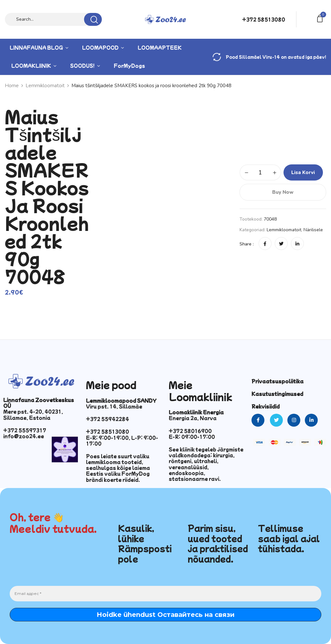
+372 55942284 (107, 419)
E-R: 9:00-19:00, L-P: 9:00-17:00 (122, 441)
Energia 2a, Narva (193, 418)
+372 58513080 (264, 19)
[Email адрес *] (165, 594)
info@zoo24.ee (24, 436)
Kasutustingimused (277, 394)
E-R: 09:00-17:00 (192, 437)
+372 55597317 (25, 430)
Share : (247, 244)
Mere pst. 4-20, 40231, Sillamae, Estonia (33, 414)
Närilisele (313, 230)
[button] (321, 18)
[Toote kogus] (260, 172)
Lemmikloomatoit (284, 230)
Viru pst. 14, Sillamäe (114, 406)
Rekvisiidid (266, 406)
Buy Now (283, 192)
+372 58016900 (190, 431)
